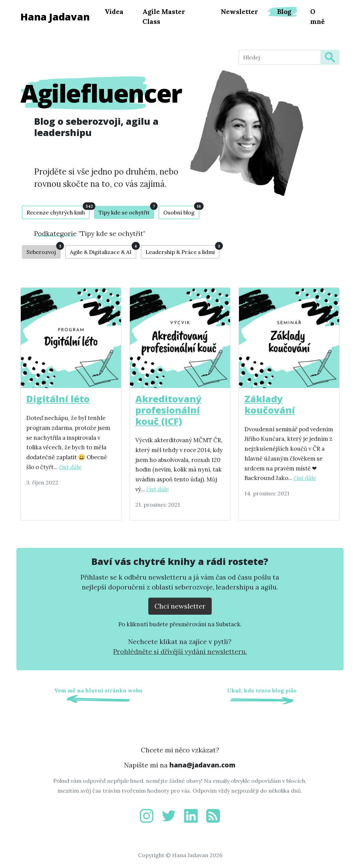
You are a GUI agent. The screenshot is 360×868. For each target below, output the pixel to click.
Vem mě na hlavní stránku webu (98, 690)
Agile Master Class (164, 17)
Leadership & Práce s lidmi (183, 250)
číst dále (70, 467)
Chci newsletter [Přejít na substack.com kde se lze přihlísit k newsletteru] (180, 606)
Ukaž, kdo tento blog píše (262, 690)
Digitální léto (58, 399)
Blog (284, 12)
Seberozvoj (44, 250)
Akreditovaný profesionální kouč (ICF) (169, 410)
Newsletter (239, 12)
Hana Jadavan (55, 17)
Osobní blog (181, 211)
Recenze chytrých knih (58, 211)
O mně (317, 17)
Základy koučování (270, 404)
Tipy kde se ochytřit (126, 211)
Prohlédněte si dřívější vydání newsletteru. (180, 652)
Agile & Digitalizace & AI (103, 250)
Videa (114, 12)
